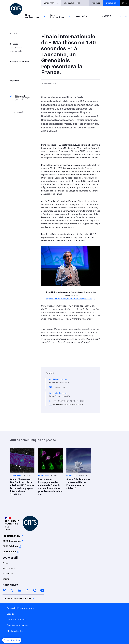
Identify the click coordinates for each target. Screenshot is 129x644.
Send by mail (11, 71)
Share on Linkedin (22, 67)
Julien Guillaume (16, 48)
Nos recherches (32, 16)
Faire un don (112, 3)
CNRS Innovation (12, 541)
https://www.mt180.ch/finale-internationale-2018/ (69, 299)
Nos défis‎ (81, 16)
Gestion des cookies (16, 620)
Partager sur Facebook (28, 67)
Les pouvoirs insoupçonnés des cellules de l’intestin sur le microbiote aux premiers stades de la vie (51, 473)
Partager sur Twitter (17, 67)
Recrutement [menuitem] (9, 568)
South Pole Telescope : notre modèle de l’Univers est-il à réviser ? (79, 470)
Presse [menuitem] (6, 563)
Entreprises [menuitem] (8, 574)
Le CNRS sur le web (72, 3)
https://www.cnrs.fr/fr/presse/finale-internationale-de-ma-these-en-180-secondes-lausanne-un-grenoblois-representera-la (17, 71)
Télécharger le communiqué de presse (24, 98)
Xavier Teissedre (16, 51)
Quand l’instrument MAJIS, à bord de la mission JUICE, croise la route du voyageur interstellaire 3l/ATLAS (22, 473)
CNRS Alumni (10, 552)
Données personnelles (17, 625)
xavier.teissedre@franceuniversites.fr (68, 404)
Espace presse (57, 30)
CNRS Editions (10, 546)
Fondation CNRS (11, 536)
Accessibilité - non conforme (20, 608)
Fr (123, 3)
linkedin (20, 590)
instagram (35, 590)
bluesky (4, 590)
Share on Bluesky (11, 67)
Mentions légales (15, 631)
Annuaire (96, 3)
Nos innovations (57, 16)
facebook (27, 590)
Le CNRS (106, 16)
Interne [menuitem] (6, 579)
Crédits (10, 614)
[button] (12, 640)
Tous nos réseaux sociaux (12, 599)
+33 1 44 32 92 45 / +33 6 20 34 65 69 (69, 401)
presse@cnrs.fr (59, 387)
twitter (12, 590)
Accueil (44, 30)
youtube (42, 590)
